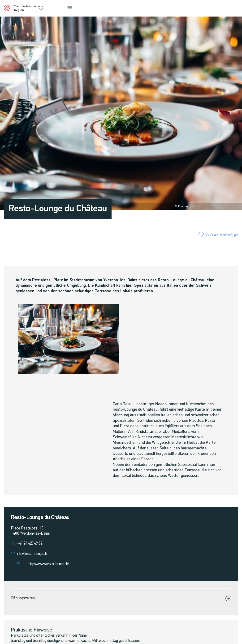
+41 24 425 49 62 (30, 544)
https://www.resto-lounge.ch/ (49, 564)
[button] (42, 9)
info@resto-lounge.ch (32, 554)
